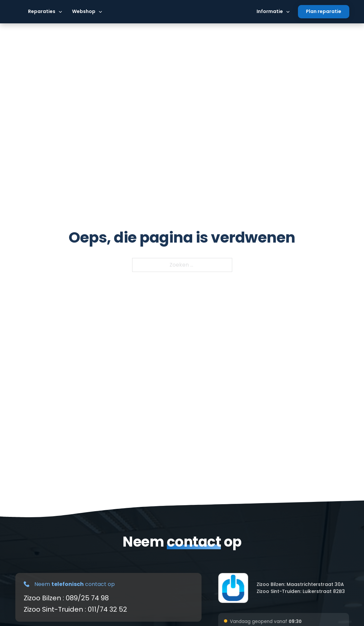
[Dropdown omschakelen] (60, 12)
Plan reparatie (324, 11)
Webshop (84, 11)
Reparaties (42, 11)
